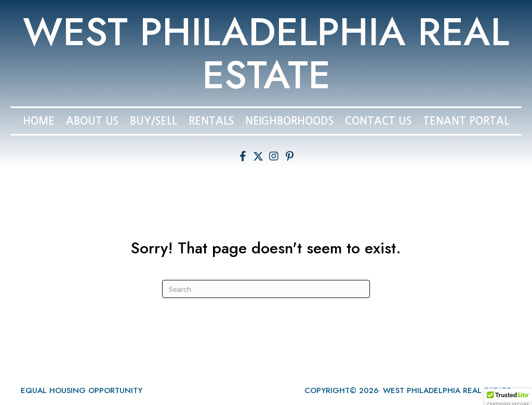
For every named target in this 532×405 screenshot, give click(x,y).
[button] (243, 156)
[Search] (266, 289)
